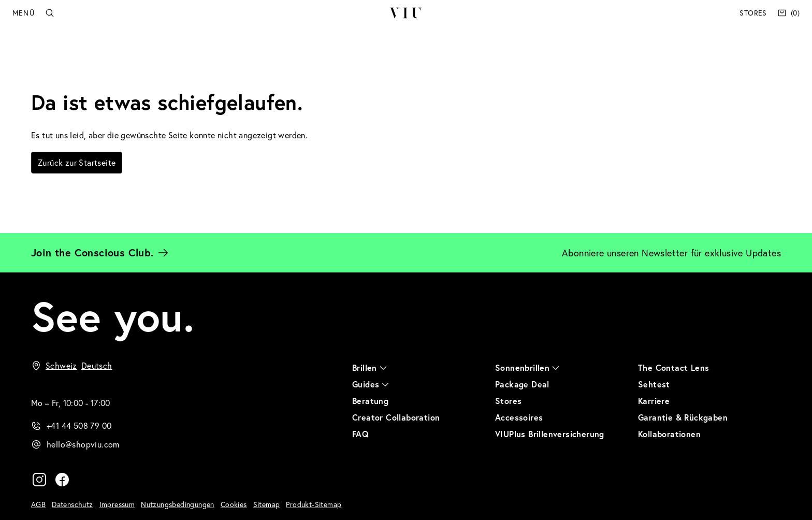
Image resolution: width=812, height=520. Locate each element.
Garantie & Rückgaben (683, 417)
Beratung (370, 401)
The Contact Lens (673, 367)
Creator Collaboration (396, 417)
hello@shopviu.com (83, 444)
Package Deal (522, 384)
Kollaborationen (669, 434)
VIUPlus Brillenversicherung (550, 434)
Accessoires (519, 417)
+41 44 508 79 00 (79, 425)
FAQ (360, 434)
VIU (406, 13)
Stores (753, 13)
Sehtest (654, 384)
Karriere (654, 401)
